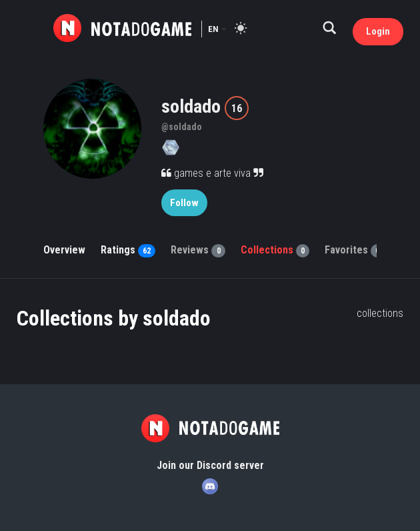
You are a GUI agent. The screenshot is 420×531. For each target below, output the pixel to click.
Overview (64, 250)
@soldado (182, 127)
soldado (193, 106)
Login (378, 31)
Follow (184, 203)
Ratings (128, 250)
